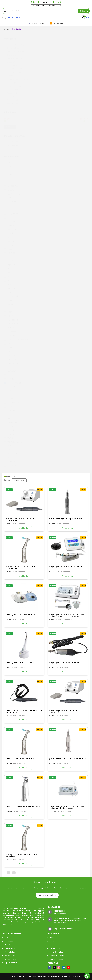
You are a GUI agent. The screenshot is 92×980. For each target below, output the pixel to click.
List (13, 476)
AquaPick (10, 188)
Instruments (12, 73)
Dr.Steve (9, 258)
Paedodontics (13, 91)
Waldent (9, 448)
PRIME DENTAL (11, 361)
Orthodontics (13, 87)
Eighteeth (10, 262)
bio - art (9, 215)
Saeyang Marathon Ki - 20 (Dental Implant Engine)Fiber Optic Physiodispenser (68, 615)
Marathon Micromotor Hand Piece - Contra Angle (21, 567)
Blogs (52, 941)
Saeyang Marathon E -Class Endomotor (66, 566)
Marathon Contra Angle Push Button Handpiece (21, 855)
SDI (7, 392)
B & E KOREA (11, 199)
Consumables (13, 46)
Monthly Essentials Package (19, 77)
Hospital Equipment (15, 70)
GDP (8, 282)
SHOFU (9, 404)
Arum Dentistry (12, 192)
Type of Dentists (11, 963)
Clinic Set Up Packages (17, 42)
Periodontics (12, 94)
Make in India (11, 140)
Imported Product (13, 143)
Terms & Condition (57, 952)
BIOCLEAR (10, 219)
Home (7, 29)
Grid (7, 476)
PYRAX (8, 365)
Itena (8, 298)
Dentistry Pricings (56, 959)
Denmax (9, 239)
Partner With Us (55, 948)
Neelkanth (10, 329)
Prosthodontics (13, 98)
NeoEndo (9, 333)
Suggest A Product (47, 895)
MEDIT (8, 310)
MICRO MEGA (11, 321)
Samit (8, 388)
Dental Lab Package (15, 53)
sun (7, 416)
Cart (88, 17)
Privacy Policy (55, 945)
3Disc (8, 164)
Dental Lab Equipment (16, 49)
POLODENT (10, 353)
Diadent (9, 247)
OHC (8, 341)
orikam (9, 345)
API (7, 176)
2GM (8, 160)
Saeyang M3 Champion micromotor (21, 614)
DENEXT (9, 235)
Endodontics (12, 60)
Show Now (10, 125)
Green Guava (11, 286)
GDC (8, 278)
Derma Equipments (15, 56)
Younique (10, 459)
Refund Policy (10, 956)
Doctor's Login (13, 18)
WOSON (9, 455)
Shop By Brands (36, 23)
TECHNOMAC (11, 420)
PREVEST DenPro (12, 357)
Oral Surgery (12, 80)
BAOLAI (9, 203)
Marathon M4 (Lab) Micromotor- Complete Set (20, 519)
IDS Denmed (11, 294)
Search (85, 11)
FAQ (6, 938)
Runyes (9, 373)
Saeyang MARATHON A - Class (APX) (21, 662)
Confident (10, 227)
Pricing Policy (10, 952)
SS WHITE (10, 408)
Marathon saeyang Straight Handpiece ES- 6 (68, 759)
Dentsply (9, 243)
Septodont (10, 396)
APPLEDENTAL (11, 184)
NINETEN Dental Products (16, 337)
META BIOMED (11, 318)
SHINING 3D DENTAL (13, 400)
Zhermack (10, 463)
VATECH (9, 436)
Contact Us (9, 941)
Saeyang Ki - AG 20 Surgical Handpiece (23, 806)
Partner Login (10, 948)
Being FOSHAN (12, 211)
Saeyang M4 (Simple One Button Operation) (63, 711)
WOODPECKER (12, 451)
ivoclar (9, 302)
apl (7, 180)
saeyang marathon (14, 381)
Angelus (9, 172)
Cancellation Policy (57, 956)
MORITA (9, 325)
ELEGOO (9, 266)
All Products (56, 23)
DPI (7, 255)
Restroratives (13, 101)
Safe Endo (10, 385)
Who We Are (10, 945)
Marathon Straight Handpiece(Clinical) (66, 519)
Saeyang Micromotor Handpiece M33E (66, 662)
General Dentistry (14, 66)
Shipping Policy (11, 959)
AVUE (8, 195)
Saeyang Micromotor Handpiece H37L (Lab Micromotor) (24, 711)
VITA (8, 444)
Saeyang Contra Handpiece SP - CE (21, 758)
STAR (8, 412)
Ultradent (10, 424)
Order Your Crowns (15, 84)
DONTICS (10, 251)
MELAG (9, 314)
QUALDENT (10, 369)
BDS (7, 207)
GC (7, 274)
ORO (8, 349)
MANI (8, 306)
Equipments (12, 63)
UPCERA (9, 432)
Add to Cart (24, 528)
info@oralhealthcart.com (63, 929)
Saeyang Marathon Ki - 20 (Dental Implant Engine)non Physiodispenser (68, 807)
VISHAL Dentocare (13, 440)
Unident (9, 428)
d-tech (9, 231)
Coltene (9, 223)
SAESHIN (9, 377)
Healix (8, 290)
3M (7, 168)
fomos (9, 270)
